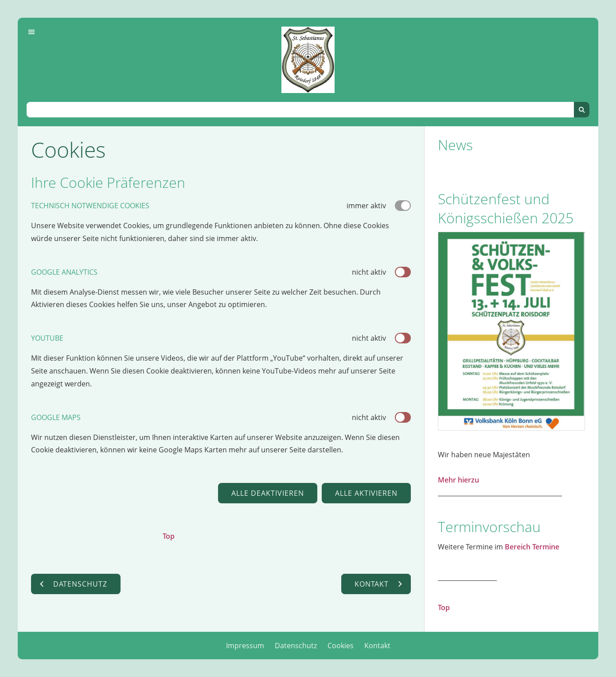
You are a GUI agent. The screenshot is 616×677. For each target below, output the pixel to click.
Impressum (245, 646)
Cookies (341, 646)
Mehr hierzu (458, 480)
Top (169, 536)
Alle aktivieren (366, 493)
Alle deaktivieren (268, 493)
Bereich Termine (532, 547)
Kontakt (377, 646)
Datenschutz (296, 646)
